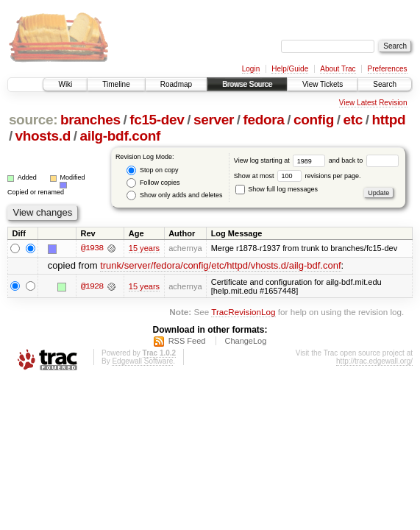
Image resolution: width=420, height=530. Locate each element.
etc (353, 120)
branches (90, 120)
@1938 (92, 248)
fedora (264, 120)
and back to (364, 160)
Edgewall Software (142, 362)
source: (33, 120)
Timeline (116, 84)
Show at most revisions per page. (298, 176)
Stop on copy (152, 170)
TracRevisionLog (243, 312)
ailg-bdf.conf (121, 136)
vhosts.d (43, 136)
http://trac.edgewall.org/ (374, 362)
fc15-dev (157, 120)
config (314, 120)
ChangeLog (245, 342)
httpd (388, 120)
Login (251, 69)
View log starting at (281, 160)
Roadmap (176, 84)
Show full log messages (277, 189)
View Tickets (323, 84)
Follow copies (153, 183)
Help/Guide (290, 69)
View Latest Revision (373, 103)
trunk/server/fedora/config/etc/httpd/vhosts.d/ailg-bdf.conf (220, 266)
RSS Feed (187, 342)
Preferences (388, 69)
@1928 (92, 286)
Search (385, 84)
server (214, 120)
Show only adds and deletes (174, 195)
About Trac (338, 69)
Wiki (65, 84)
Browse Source (247, 84)
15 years (144, 248)
